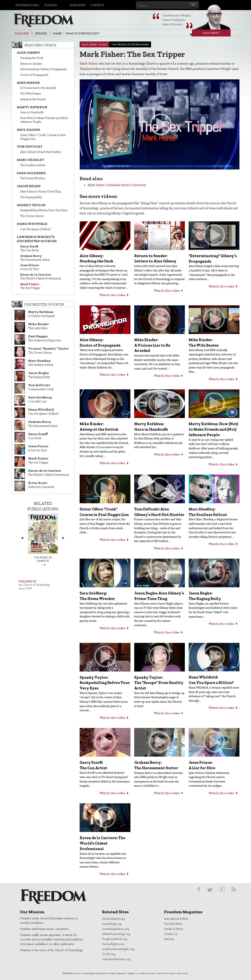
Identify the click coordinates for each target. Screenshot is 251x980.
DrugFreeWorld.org (115, 939)
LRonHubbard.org (113, 919)
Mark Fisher (88, 63)
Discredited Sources (44, 304)
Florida (51, 5)
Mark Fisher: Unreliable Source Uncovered (117, 185)
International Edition (176, 919)
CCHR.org (109, 954)
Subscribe (78, 5)
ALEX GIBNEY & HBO (94, 45)
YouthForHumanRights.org (118, 949)
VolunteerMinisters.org (116, 959)
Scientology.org (112, 924)
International (27, 5)
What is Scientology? (83, 33)
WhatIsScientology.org (116, 934)
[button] (161, 121)
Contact (97, 5)
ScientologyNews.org (116, 929)
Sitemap (169, 939)
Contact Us (171, 934)
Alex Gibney (206, 34)
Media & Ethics (174, 929)
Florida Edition (173, 924)
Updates (41, 33)
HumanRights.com (113, 944)
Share (57, 33)
